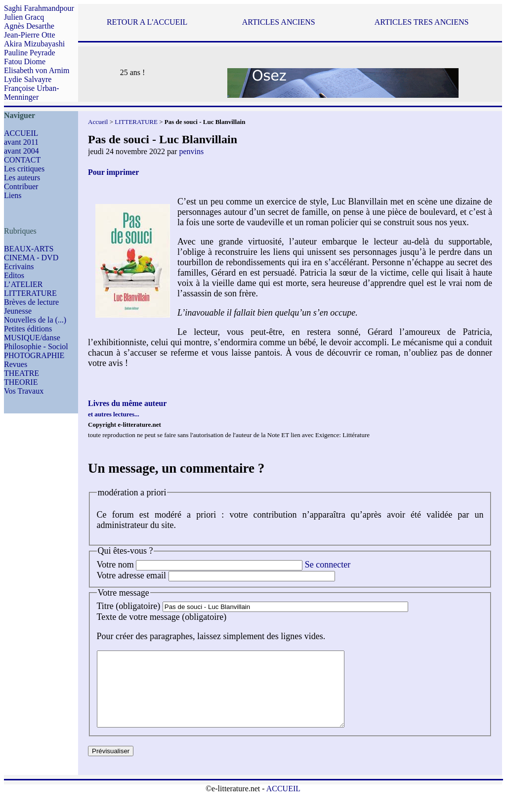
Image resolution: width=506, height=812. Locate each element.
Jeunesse (18, 311)
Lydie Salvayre (28, 79)
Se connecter (328, 565)
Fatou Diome (25, 61)
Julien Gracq (24, 17)
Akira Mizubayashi (34, 44)
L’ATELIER (23, 284)
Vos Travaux (24, 391)
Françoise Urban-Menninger (32, 93)
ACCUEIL (21, 133)
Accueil (98, 122)
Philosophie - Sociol (36, 346)
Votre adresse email (132, 575)
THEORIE (21, 382)
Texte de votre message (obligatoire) (162, 617)
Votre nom (115, 565)
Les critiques (24, 169)
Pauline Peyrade (30, 53)
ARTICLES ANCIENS (279, 22)
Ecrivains (19, 266)
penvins (191, 151)
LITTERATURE (30, 293)
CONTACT (22, 160)
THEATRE (21, 373)
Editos (14, 275)
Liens (13, 195)
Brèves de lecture (31, 302)
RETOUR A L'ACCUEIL (147, 22)
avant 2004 (21, 151)
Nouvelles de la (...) (35, 320)
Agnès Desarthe (29, 26)
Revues (16, 364)
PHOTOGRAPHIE (34, 355)
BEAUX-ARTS (29, 249)
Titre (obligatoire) (129, 606)
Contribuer (21, 186)
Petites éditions (28, 329)
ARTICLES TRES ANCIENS (422, 22)
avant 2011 (21, 142)
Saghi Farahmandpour (39, 8)
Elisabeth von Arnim (37, 70)
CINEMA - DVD (31, 258)
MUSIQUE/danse (32, 338)
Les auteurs (22, 178)
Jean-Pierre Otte (30, 35)
